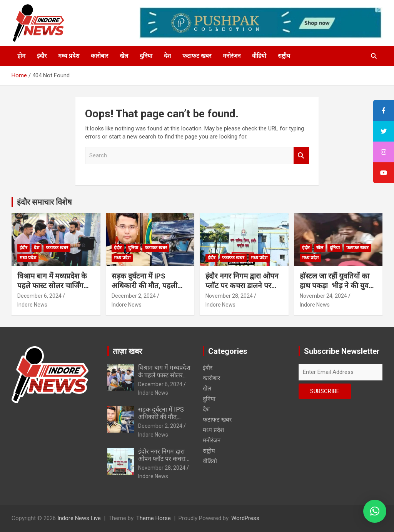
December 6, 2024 (39, 296)
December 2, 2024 (134, 296)
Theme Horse (154, 518)
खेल (124, 56)
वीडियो (259, 56)
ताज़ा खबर (127, 351)
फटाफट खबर (197, 56)
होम (21, 56)
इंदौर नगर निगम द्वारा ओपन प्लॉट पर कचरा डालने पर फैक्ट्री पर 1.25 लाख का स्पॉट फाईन (242, 290)
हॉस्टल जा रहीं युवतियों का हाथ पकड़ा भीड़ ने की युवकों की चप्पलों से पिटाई (338, 285)
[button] (375, 511)
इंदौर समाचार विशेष (44, 202)
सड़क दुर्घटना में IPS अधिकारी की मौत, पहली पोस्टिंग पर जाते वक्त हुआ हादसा (144, 290)
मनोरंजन (232, 56)
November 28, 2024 (229, 296)
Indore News (32, 305)
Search (301, 156)
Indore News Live (79, 518)
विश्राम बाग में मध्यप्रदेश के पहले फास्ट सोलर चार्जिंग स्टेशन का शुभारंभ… (52, 285)
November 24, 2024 (323, 296)
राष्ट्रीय (284, 56)
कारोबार (99, 56)
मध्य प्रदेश (69, 56)
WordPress (245, 518)
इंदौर (42, 56)
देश (167, 56)
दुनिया (146, 56)
